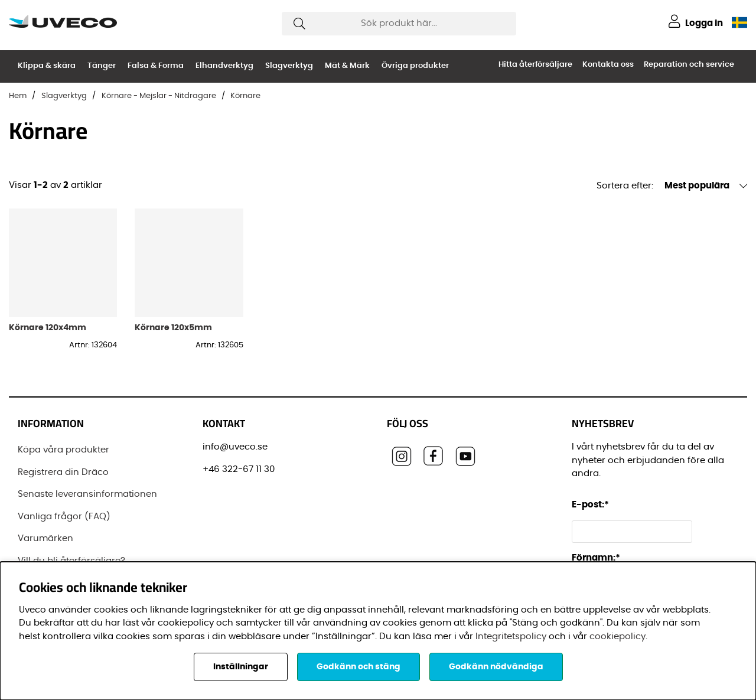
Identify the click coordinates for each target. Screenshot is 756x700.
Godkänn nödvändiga (496, 667)
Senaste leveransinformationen (87, 494)
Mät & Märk (347, 66)
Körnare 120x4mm (48, 328)
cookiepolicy (617, 636)
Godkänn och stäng (359, 667)
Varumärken (45, 538)
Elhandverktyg (224, 66)
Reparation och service (689, 65)
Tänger (102, 66)
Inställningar (241, 667)
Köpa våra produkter (63, 450)
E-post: (592, 505)
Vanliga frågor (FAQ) (64, 517)
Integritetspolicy (511, 636)
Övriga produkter (415, 66)
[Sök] (399, 24)
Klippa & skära (47, 66)
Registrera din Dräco (63, 472)
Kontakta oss (608, 65)
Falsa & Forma (156, 66)
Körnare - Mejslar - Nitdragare (159, 96)
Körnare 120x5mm (173, 328)
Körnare (245, 96)
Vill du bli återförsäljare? (71, 561)
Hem (18, 96)
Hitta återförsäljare (535, 65)
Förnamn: (596, 558)
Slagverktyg (289, 66)
